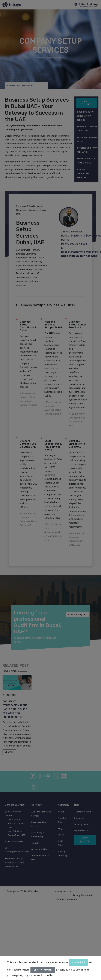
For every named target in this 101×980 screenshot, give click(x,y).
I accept (79, 962)
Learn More (43, 970)
